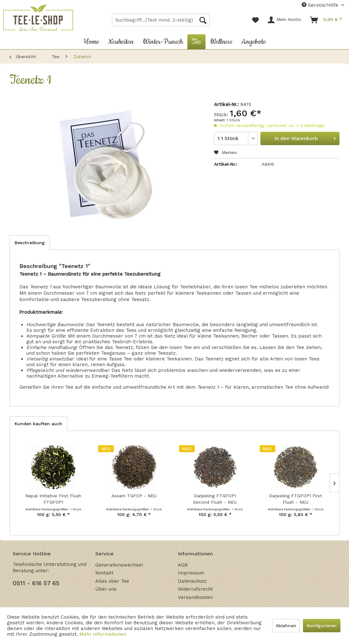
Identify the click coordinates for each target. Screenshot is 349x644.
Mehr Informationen (103, 634)
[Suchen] (203, 20)
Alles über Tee (112, 581)
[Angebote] (254, 42)
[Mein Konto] (285, 20)
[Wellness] (221, 42)
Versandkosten (195, 597)
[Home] (91, 42)
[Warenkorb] (326, 20)
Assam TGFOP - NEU (134, 496)
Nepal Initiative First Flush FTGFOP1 (53, 499)
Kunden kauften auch (38, 424)
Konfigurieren (322, 626)
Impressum (191, 573)
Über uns (106, 589)
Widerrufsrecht (195, 589)
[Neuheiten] (121, 42)
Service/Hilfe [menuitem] (321, 5)
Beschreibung (30, 243)
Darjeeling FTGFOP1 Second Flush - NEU (215, 499)
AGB (183, 565)
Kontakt (104, 573)
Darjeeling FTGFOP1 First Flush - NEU (295, 499)
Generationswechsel (119, 565)
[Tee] (196, 42)
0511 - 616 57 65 (36, 583)
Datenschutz (192, 581)
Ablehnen (286, 626)
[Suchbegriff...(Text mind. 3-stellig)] (161, 20)
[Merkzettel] (255, 20)
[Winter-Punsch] (163, 42)
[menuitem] (161, 20)
